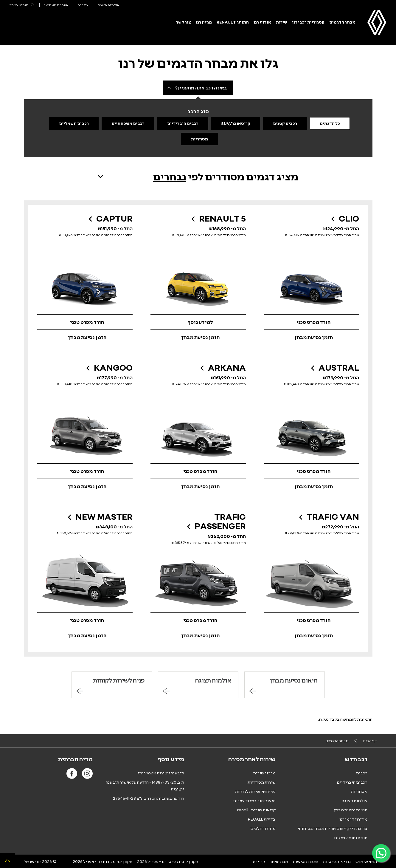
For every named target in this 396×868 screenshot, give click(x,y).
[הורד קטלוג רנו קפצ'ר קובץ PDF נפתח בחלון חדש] (85, 322)
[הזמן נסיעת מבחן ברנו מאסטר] (85, 636)
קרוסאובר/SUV (236, 123)
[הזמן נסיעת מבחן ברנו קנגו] (85, 486)
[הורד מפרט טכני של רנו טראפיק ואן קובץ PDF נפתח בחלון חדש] (311, 620)
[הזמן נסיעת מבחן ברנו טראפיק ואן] (311, 636)
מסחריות (199, 139)
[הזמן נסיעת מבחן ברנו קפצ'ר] (85, 337)
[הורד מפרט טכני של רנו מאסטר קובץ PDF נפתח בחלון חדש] (85, 620)
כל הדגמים (330, 123)
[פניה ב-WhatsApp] (381, 853)
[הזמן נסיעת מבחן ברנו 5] (198, 337)
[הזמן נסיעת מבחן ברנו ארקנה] (198, 486)
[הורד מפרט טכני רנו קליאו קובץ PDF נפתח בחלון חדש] (311, 322)
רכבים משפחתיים (128, 123)
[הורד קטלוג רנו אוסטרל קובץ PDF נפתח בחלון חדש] (311, 471)
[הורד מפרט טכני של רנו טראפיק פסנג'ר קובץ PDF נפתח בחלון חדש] (198, 620)
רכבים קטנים (285, 123)
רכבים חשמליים (74, 123)
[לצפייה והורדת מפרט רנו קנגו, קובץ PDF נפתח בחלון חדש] (85, 471)
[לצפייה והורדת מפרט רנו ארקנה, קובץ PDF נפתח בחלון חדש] (198, 471)
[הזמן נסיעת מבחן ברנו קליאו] (311, 337)
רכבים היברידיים (183, 123)
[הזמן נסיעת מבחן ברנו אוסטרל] (311, 486)
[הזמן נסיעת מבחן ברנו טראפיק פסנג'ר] (198, 636)
